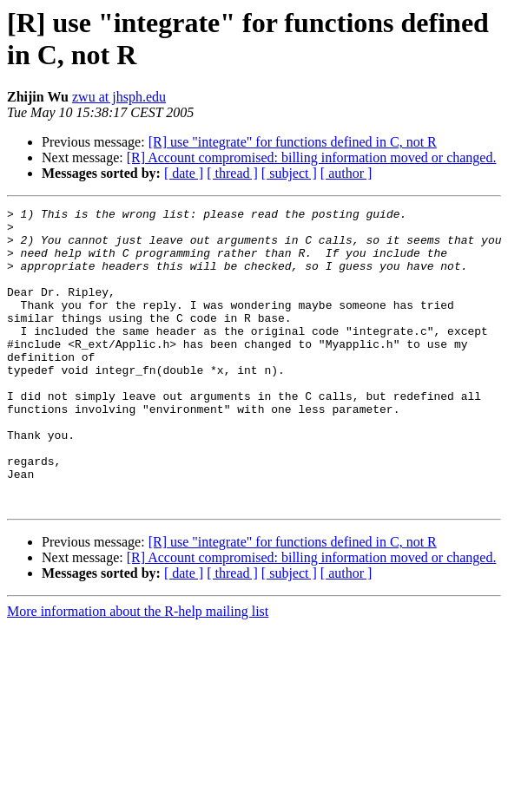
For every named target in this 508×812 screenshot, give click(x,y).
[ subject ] (289, 173)
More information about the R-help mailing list (138, 671)
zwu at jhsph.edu (119, 97)
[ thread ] (232, 173)
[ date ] (184, 173)
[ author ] (346, 173)
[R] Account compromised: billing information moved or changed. (312, 157)
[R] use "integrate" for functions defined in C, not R (293, 142)
